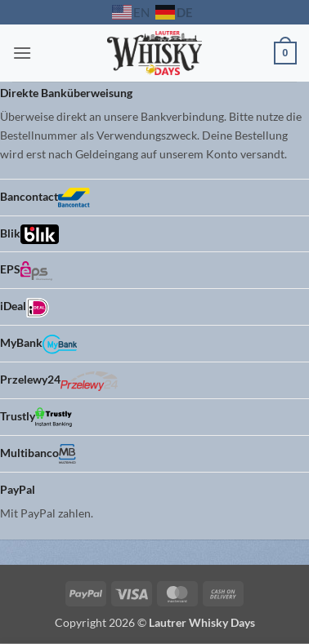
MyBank (38, 344)
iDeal (25, 308)
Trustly (36, 417)
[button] (22, 53)
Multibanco (38, 454)
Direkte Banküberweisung (66, 93)
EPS (26, 271)
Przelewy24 (59, 381)
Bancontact (45, 198)
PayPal (18, 489)
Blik (29, 234)
